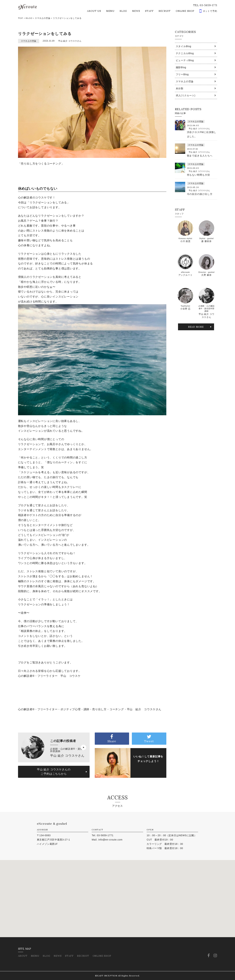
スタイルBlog (184, 46)
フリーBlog (182, 74)
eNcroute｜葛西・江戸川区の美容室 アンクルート (27, 7)
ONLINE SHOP (185, 11)
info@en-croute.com (110, 840)
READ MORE (196, 327)
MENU (110, 11)
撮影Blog (181, 67)
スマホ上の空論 (43, 18)
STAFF (149, 11)
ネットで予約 (210, 11)
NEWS (136, 11)
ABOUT (23, 956)
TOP (21, 18)
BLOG (123, 11)
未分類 (180, 88)
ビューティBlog (185, 60)
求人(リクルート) (186, 95)
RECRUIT (165, 11)
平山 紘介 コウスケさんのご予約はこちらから (54, 772)
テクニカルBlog (185, 53)
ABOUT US (94, 11)
